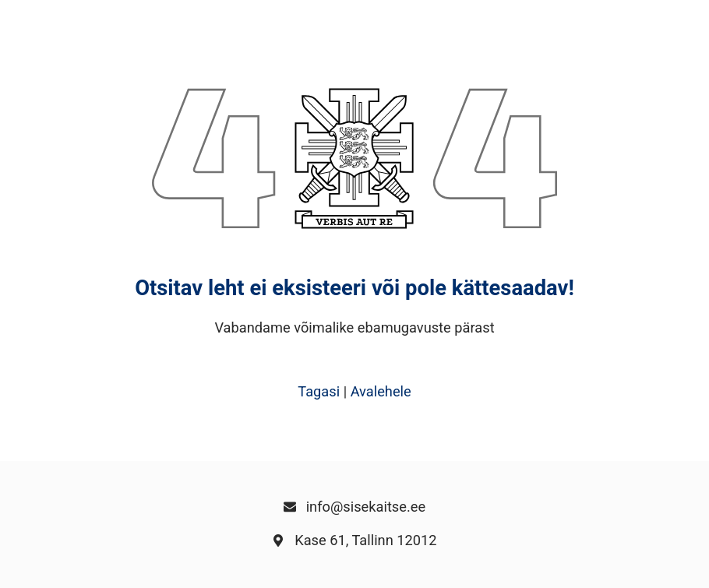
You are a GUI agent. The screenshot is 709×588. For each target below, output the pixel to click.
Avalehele (381, 391)
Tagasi (319, 391)
